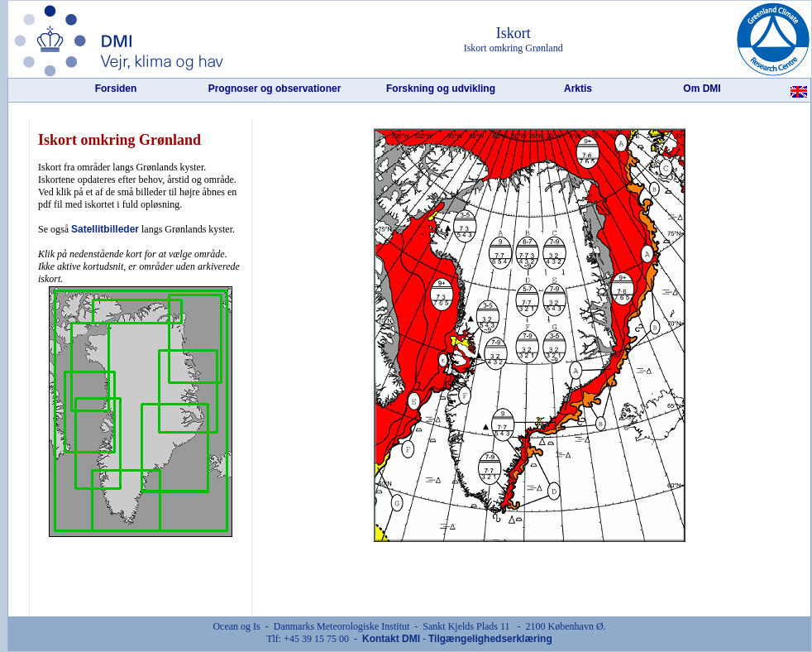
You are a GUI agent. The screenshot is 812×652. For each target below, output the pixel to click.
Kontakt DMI (391, 639)
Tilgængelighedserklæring (490, 639)
